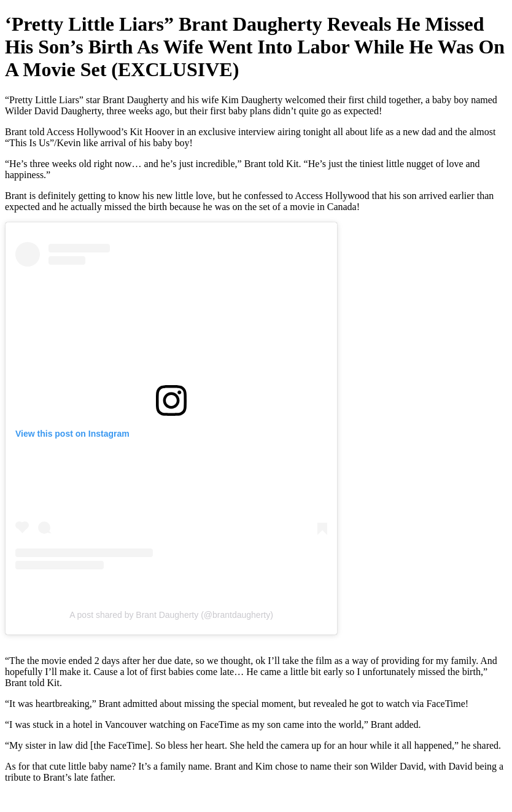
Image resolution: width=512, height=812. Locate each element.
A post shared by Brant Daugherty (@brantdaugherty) (171, 615)
